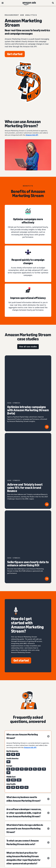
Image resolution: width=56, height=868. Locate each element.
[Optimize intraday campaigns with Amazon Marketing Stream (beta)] (28, 373)
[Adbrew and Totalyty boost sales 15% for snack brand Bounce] (28, 409)
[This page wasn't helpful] (16, 771)
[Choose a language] (28, 793)
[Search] (53, 3)
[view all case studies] (28, 347)
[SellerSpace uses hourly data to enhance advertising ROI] (28, 443)
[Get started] (15, 54)
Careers (28, 839)
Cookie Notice (28, 828)
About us (28, 808)
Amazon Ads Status (28, 833)
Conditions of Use (28, 813)
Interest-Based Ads (28, 823)
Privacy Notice (28, 818)
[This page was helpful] (40, 771)
